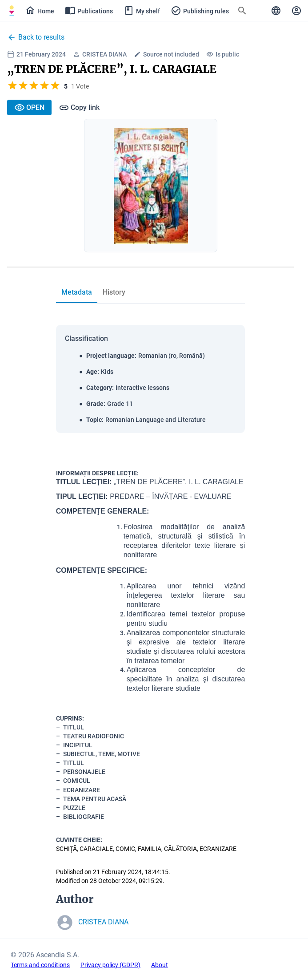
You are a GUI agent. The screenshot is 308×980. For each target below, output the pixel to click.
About (160, 965)
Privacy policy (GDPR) (110, 965)
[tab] (77, 292)
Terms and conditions (40, 965)
